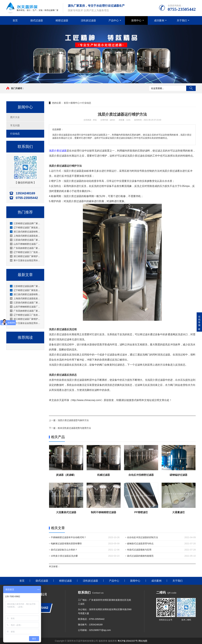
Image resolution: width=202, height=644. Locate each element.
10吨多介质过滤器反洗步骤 (64, 556)
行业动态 (15, 134)
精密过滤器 (62, 20)
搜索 (191, 88)
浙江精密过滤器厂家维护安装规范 (25, 256)
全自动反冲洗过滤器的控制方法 (143, 537)
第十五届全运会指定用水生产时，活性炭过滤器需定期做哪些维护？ (25, 260)
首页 (15, 20)
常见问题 (15, 125)
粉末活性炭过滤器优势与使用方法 (74, 428)
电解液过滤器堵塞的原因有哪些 (66, 544)
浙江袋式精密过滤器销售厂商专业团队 (25, 232)
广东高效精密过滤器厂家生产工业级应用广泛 (25, 248)
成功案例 (159, 20)
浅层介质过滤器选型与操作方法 (73, 420)
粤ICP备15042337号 (128, 641)
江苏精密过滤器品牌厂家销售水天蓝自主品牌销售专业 (25, 223)
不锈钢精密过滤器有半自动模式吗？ (68, 537)
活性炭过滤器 (88, 20)
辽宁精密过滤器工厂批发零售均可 (25, 252)
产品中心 (114, 20)
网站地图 (143, 641)
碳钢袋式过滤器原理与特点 (140, 544)
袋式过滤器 (37, 20)
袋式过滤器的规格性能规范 (140, 556)
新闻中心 (136, 20)
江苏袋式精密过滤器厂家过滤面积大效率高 (25, 240)
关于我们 (182, 20)
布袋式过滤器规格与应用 (139, 550)
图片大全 (15, 117)
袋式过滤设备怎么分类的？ (64, 550)
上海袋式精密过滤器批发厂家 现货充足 (25, 236)
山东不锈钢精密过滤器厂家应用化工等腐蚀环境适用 (25, 244)
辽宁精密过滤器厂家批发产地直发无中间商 (25, 228)
